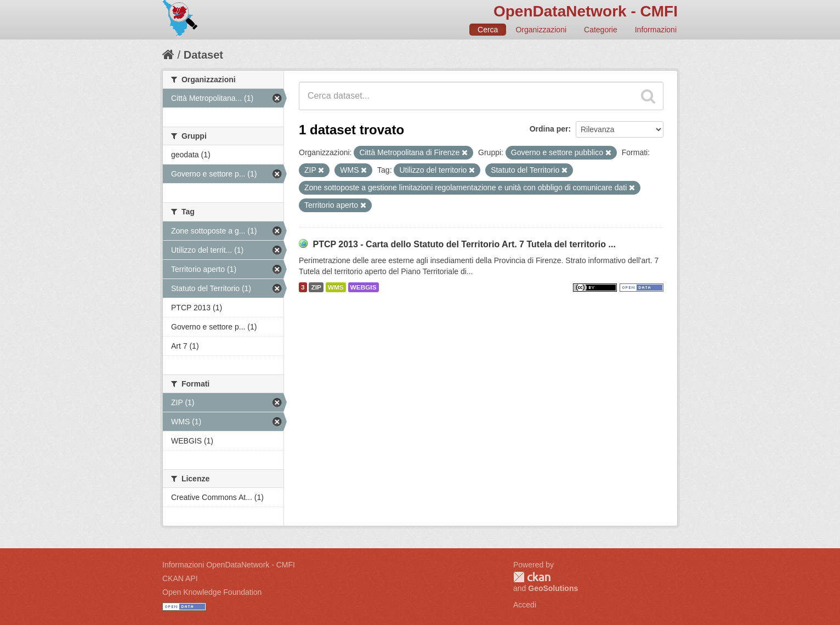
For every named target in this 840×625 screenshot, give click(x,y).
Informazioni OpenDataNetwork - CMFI (229, 565)
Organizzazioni (541, 30)
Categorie (601, 30)
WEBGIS (364, 287)
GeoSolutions (553, 588)
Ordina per (549, 129)
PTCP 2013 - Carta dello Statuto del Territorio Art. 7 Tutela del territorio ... (464, 244)
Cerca (488, 30)
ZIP (316, 287)
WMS (336, 287)
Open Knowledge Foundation (212, 592)
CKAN (532, 577)
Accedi (525, 605)
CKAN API (180, 578)
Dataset (203, 55)
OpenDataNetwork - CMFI (586, 11)
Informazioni (656, 30)
